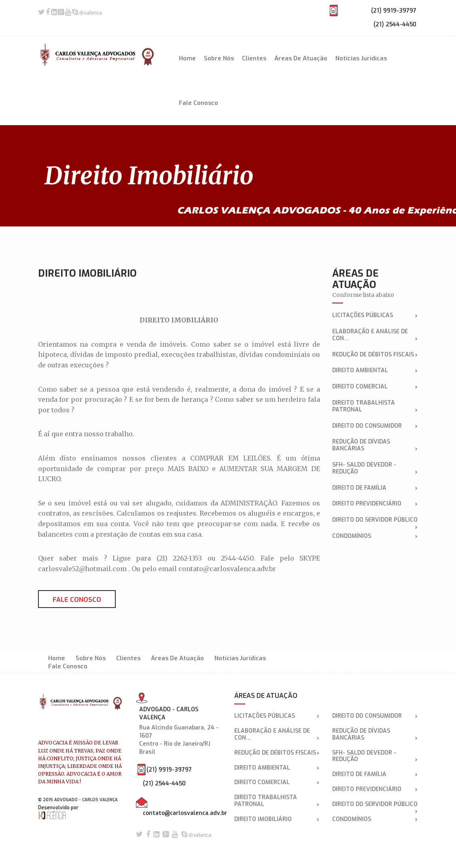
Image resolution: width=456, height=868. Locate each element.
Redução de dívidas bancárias (375, 446)
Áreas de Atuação (301, 58)
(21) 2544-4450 (395, 25)
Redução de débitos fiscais (375, 355)
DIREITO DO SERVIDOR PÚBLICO (375, 520)
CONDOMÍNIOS (375, 536)
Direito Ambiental (375, 371)
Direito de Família (375, 488)
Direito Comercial (375, 387)
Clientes (254, 58)
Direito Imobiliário (277, 820)
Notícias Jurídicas (361, 58)
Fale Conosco (198, 103)
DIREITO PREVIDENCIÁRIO (375, 504)
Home (187, 58)
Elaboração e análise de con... (375, 335)
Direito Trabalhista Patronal (375, 407)
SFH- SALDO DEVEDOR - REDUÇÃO (375, 469)
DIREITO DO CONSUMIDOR (375, 426)
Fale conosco (77, 600)
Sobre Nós (219, 58)
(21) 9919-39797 (394, 11)
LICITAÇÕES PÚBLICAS (375, 316)
